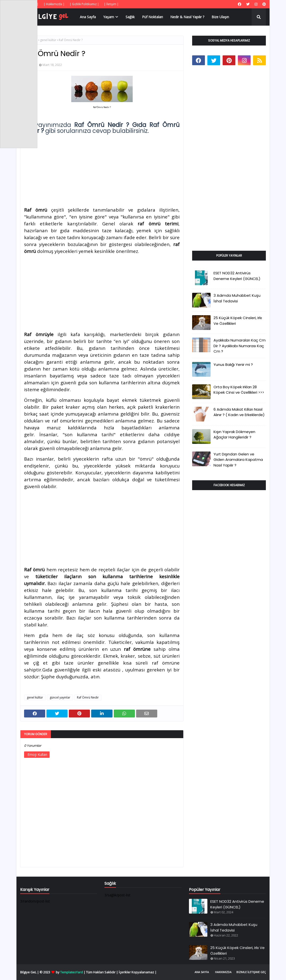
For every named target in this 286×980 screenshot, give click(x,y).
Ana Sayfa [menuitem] (88, 17)
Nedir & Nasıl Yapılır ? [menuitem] (187, 17)
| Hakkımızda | (54, 4)
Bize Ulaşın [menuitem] (220, 17)
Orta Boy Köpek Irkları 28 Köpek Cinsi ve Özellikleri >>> (239, 390)
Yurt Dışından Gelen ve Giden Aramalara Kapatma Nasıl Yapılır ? (238, 460)
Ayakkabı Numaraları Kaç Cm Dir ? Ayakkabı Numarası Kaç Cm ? (240, 346)
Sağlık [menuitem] (130, 17)
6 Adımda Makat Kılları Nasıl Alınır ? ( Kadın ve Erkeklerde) (239, 412)
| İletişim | (111, 4)
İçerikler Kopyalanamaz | (138, 972)
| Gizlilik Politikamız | (84, 4)
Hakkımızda (223, 972)
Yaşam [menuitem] (109, 17)
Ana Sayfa (202, 972)
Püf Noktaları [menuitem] (152, 17)
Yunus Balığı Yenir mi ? (233, 365)
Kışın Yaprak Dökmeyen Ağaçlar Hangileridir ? (234, 435)
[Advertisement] (102, 168)
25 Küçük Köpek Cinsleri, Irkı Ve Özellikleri (238, 321)
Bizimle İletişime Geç (251, 972)
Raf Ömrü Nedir (88, 697)
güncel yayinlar (60, 697)
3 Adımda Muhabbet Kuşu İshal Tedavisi (237, 298)
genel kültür (48, 40)
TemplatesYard (71, 972)
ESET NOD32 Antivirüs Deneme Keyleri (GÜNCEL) (237, 276)
